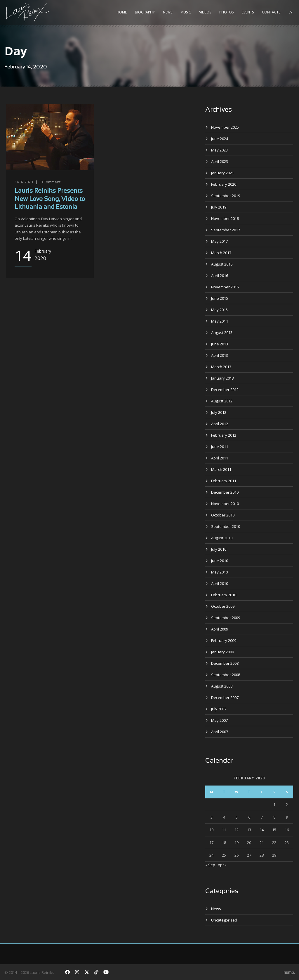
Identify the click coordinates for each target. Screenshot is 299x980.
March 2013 (221, 367)
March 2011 (221, 469)
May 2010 (219, 572)
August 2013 (222, 333)
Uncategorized (224, 920)
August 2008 (222, 686)
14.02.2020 (24, 182)
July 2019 (219, 207)
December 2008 (225, 663)
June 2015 (220, 298)
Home (122, 12)
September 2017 (226, 230)
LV (290, 12)
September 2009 (226, 618)
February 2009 (224, 640)
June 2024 (220, 139)
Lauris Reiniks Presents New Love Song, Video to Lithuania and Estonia (50, 199)
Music (186, 12)
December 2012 (225, 390)
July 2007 (219, 709)
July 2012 (219, 412)
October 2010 (223, 515)
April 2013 (220, 355)
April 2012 (220, 424)
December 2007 (225, 697)
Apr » (222, 865)
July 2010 (219, 549)
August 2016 (222, 264)
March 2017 (221, 253)
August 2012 (222, 401)
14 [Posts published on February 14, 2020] (262, 830)
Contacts (271, 12)
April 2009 (220, 629)
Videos (205, 12)
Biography (145, 12)
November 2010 (225, 504)
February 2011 (224, 481)
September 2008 (226, 675)
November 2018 (225, 218)
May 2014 (219, 321)
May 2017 (219, 241)
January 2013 (222, 378)
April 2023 (220, 161)
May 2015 (219, 310)
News (168, 12)
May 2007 (219, 720)
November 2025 (225, 127)
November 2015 (225, 287)
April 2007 (220, 732)
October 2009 (223, 606)
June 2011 (220, 447)
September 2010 (226, 526)
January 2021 (222, 173)
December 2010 (225, 492)
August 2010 (222, 538)
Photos (226, 12)
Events (248, 12)
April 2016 (220, 275)
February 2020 (224, 184)
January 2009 (222, 652)
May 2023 (219, 150)
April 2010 (220, 583)
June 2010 (220, 561)
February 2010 (224, 595)
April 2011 (220, 458)
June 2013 (220, 344)
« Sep (210, 865)
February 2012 (224, 435)
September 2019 (226, 196)
